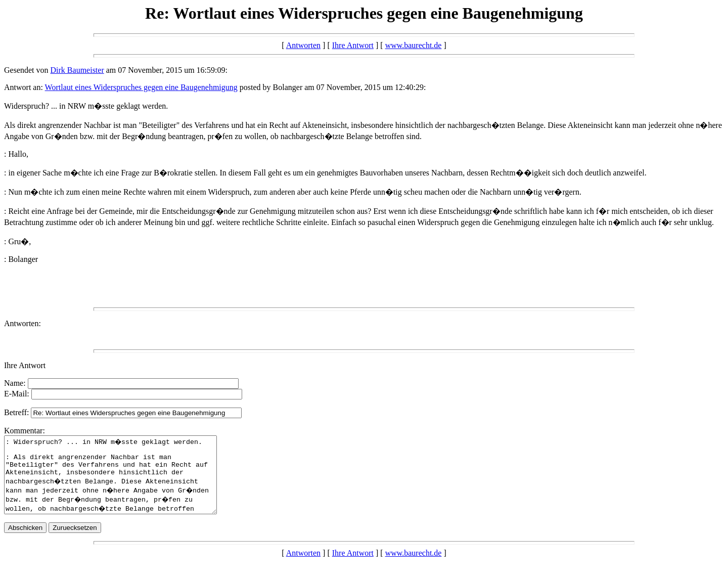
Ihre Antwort (353, 45)
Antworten (303, 45)
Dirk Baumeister (77, 70)
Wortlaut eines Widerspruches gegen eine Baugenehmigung (141, 87)
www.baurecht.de (414, 45)
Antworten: (22, 323)
